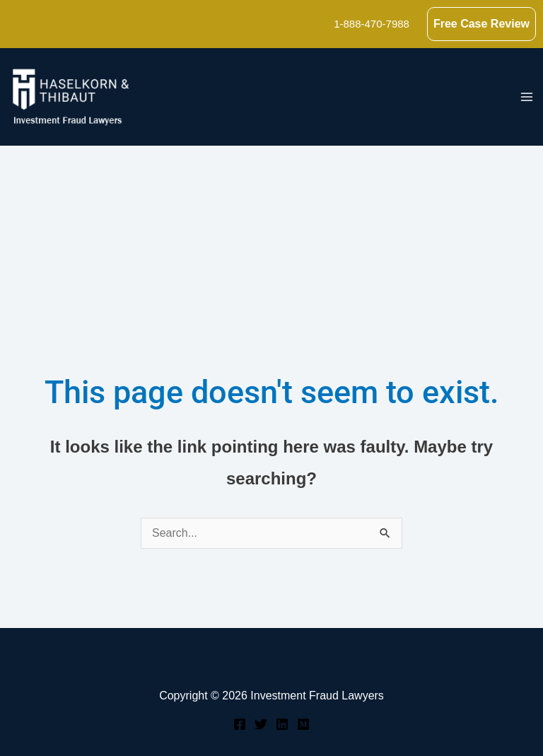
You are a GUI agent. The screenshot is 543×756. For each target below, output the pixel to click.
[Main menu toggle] (527, 97)
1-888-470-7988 (372, 24)
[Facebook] (240, 724)
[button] (481, 24)
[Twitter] (261, 724)
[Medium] (303, 724)
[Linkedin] (282, 724)
